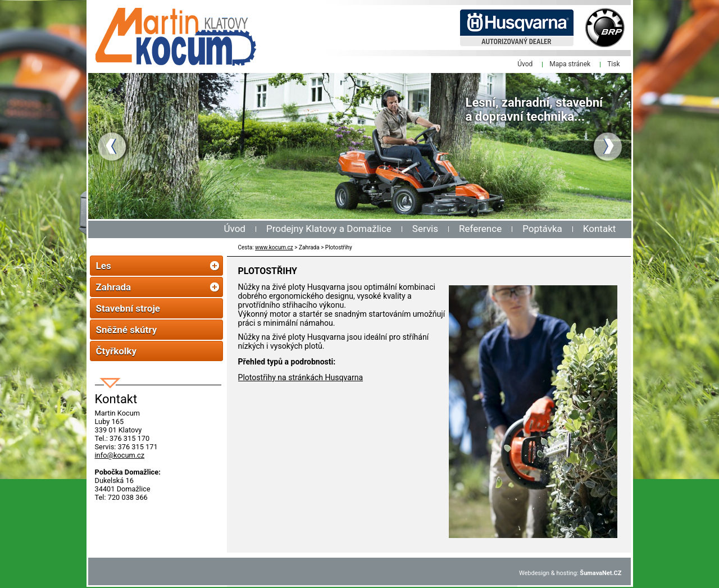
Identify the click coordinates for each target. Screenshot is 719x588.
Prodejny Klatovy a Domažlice (329, 229)
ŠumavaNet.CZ (600, 573)
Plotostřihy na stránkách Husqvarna (301, 377)
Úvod (235, 229)
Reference (480, 229)
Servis (425, 229)
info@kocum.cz (120, 455)
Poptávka (542, 229)
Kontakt (600, 229)
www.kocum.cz (274, 247)
